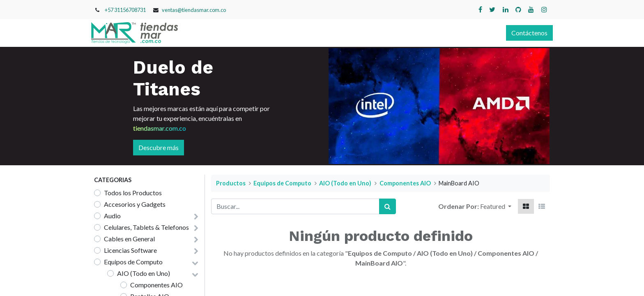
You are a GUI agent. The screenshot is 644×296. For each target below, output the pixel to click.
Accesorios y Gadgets (135, 204)
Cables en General (129, 239)
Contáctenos (527, 33)
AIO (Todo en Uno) (144, 273)
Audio (112, 216)
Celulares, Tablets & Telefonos (146, 227)
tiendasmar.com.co (160, 128)
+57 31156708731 (125, 10)
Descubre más (159, 147)
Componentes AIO (156, 285)
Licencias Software (130, 250)
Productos (231, 183)
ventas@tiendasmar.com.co (194, 10)
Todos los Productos (133, 193)
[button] (496, 206)
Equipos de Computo (133, 262)
